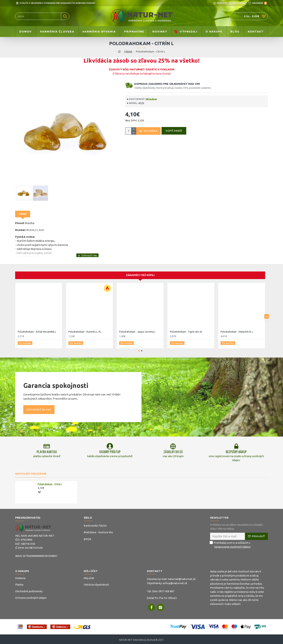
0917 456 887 (166, 590)
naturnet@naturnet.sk (182, 578)
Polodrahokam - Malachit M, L (237, 328)
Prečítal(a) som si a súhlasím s (231, 543)
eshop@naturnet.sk (175, 582)
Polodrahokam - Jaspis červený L (137, 328)
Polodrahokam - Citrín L (50, 483)
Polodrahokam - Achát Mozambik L (37, 328)
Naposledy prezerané (31, 472)
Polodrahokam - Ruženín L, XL (85, 328)
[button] (266, 312)
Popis (23, 214)
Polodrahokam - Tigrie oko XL (186, 328)
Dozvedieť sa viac (39, 405)
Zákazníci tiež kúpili (140, 272)
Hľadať (128, 52)
